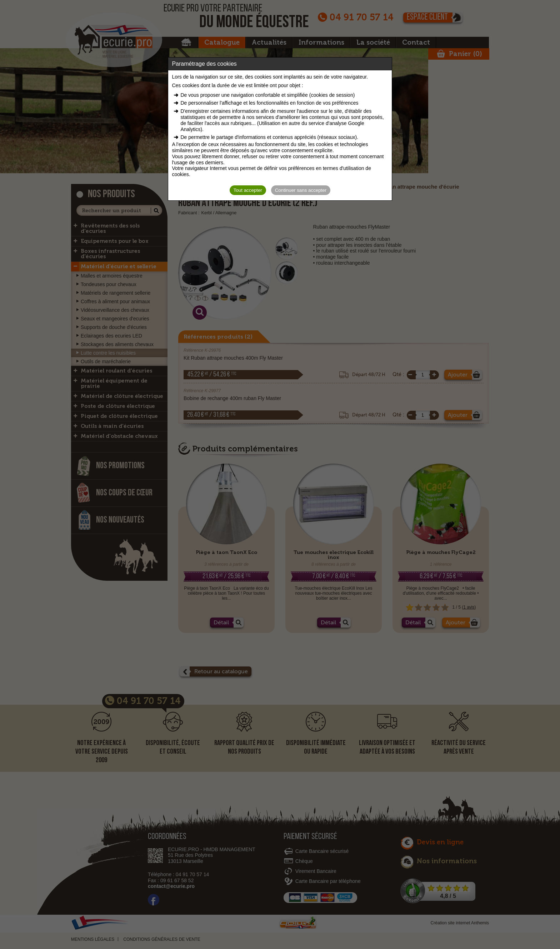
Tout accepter (248, 190)
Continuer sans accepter (301, 190)
